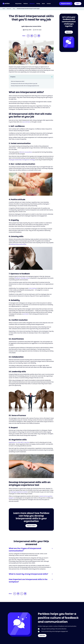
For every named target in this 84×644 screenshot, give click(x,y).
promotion (26, 314)
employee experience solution (19, 492)
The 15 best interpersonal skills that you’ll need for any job (28, 9)
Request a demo (31, 526)
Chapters (13, 77)
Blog (14, 9)
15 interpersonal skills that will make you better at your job (24, 84)
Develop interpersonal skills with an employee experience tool (25, 86)
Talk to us (69, 33)
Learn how (43, 636)
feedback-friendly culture (22, 278)
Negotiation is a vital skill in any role (19, 442)
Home (4, 9)
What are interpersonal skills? (18, 81)
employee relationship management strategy (22, 160)
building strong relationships (18, 244)
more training (32, 288)
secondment (26, 122)
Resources (9, 9)
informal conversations (26, 152)
